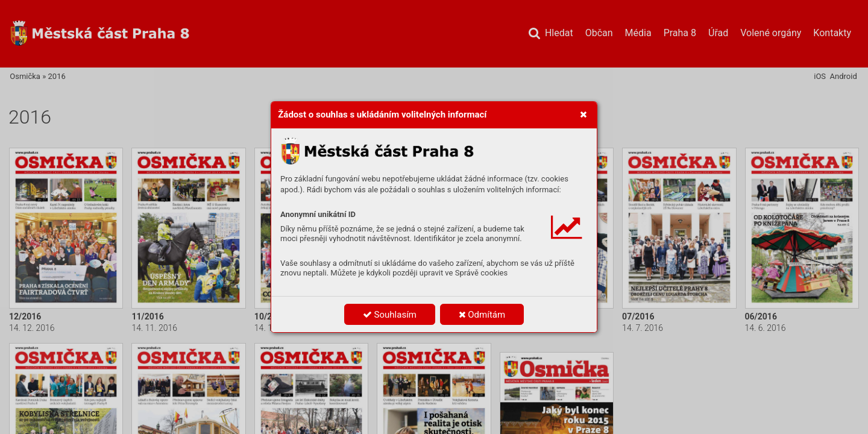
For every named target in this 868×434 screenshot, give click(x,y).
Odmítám (482, 315)
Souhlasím (390, 315)
